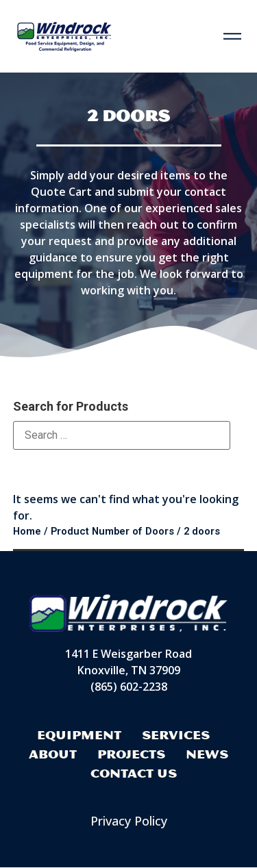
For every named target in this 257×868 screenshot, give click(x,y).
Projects (131, 754)
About (53, 754)
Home (27, 531)
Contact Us (134, 773)
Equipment (79, 735)
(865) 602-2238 (129, 687)
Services (176, 735)
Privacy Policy (129, 821)
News (207, 754)
